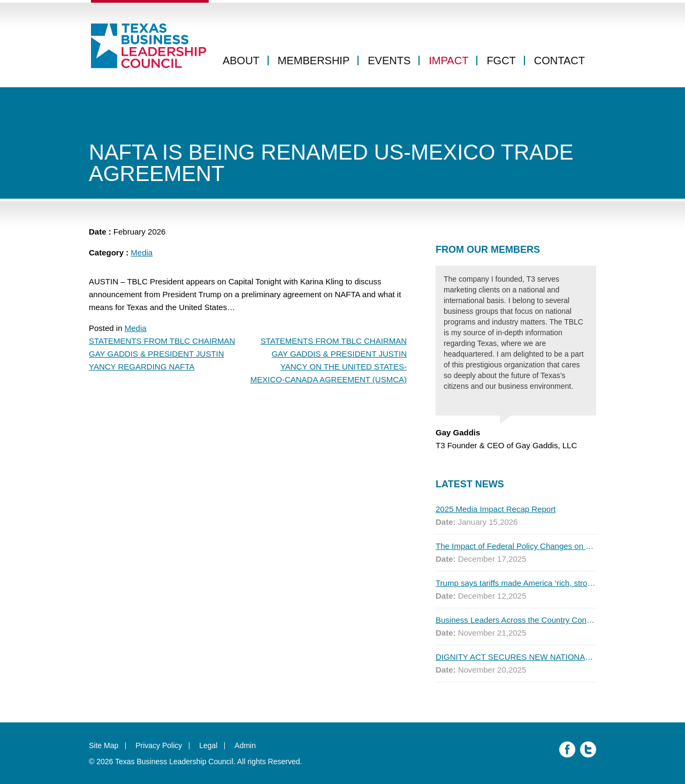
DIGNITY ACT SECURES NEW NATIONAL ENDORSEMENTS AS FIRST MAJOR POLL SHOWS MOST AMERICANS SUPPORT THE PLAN (516, 657)
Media (142, 252)
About (241, 61)
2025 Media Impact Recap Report (496, 509)
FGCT (501, 61)
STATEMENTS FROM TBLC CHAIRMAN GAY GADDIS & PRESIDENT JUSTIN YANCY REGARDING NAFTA (162, 354)
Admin (245, 745)
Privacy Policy (159, 745)
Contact (560, 61)
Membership (314, 61)
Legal (208, 745)
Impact (448, 61)
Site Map (104, 745)
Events (389, 61)
